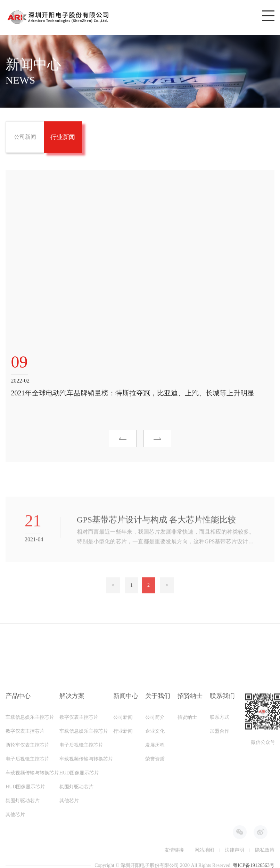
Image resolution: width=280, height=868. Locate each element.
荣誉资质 (155, 834)
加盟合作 (220, 807)
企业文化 (155, 807)
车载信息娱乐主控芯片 (30, 793)
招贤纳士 (187, 793)
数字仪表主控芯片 (25, 807)
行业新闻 (123, 807)
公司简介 (155, 793)
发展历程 (155, 821)
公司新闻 (123, 793)
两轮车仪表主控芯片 (27, 821)
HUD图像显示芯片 (79, 848)
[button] (123, 442)
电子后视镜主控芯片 (27, 834)
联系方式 (220, 793)
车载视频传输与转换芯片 (32, 848)
